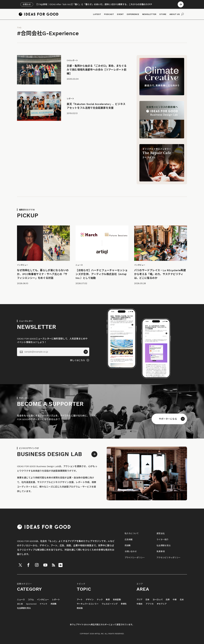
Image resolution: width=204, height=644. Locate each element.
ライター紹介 (163, 540)
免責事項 (161, 551)
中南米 (140, 604)
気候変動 (117, 600)
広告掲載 (129, 540)
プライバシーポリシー (135, 558)
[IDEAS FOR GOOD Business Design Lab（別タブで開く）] (162, 138)
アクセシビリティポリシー (169, 558)
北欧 (168, 600)
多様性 (124, 604)
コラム (31, 600)
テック (100, 600)
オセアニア (162, 604)
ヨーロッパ (158, 600)
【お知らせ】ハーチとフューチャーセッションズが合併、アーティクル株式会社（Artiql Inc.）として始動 (102, 274)
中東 (175, 600)
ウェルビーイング (110, 604)
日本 (147, 600)
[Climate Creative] (162, 94)
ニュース (21, 600)
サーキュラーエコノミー (88, 604)
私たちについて (132, 533)
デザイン (90, 600)
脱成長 (80, 608)
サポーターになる (168, 419)
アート (80, 600)
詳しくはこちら (78, 360)
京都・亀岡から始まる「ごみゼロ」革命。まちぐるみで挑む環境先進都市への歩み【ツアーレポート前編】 (97, 70)
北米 (182, 600)
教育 (108, 600)
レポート (56, 600)
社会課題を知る (164, 545)
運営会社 (161, 533)
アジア (139, 600)
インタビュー (43, 600)
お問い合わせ (131, 551)
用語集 (128, 545)
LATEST (97, 14)
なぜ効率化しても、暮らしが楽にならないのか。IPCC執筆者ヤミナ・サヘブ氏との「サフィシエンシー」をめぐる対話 (43, 274)
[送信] (86, 352)
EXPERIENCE (133, 14)
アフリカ (150, 604)
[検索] (183, 14)
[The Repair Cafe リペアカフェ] (162, 181)
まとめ (20, 604)
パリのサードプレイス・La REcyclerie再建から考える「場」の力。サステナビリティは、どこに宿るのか (160, 274)
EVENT (120, 14)
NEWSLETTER (149, 14)
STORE (163, 14)
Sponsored (31, 604)
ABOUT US (175, 14)
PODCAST (109, 14)
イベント (43, 604)
